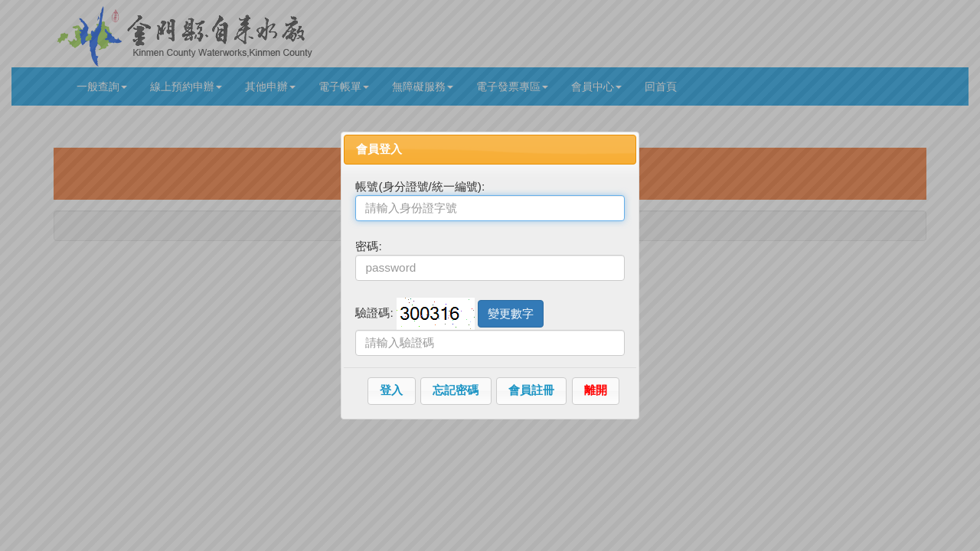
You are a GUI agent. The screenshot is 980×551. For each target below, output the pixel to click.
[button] (392, 391)
